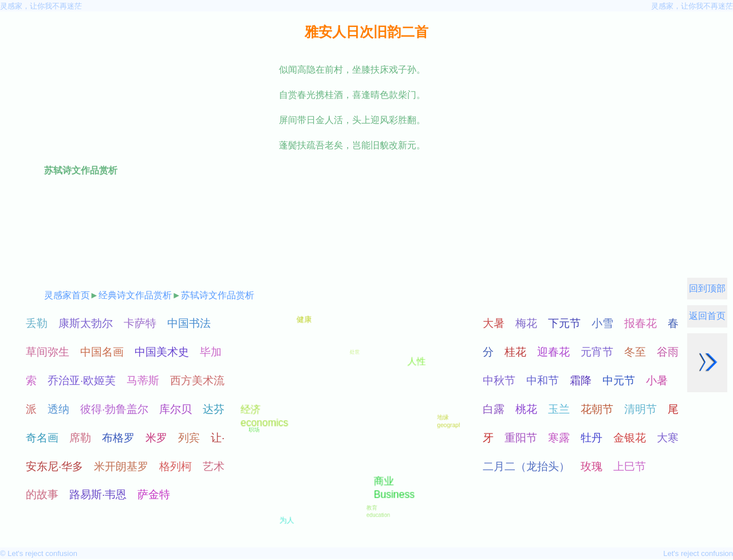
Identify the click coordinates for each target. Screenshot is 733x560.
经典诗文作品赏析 (135, 295)
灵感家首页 (67, 295)
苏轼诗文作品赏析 (218, 295)
